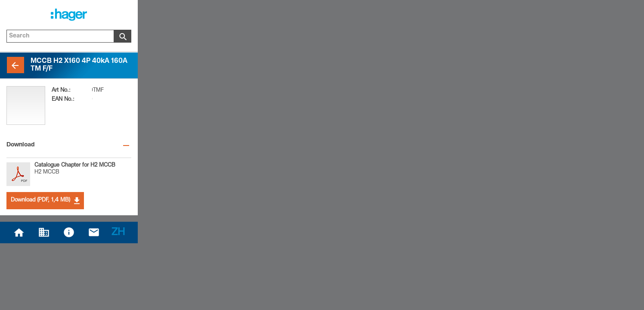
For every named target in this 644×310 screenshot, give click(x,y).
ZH (118, 233)
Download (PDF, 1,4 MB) (45, 201)
